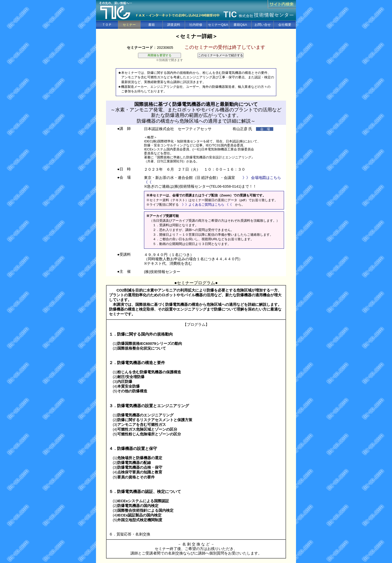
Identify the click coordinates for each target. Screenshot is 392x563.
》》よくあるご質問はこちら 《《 (207, 205)
